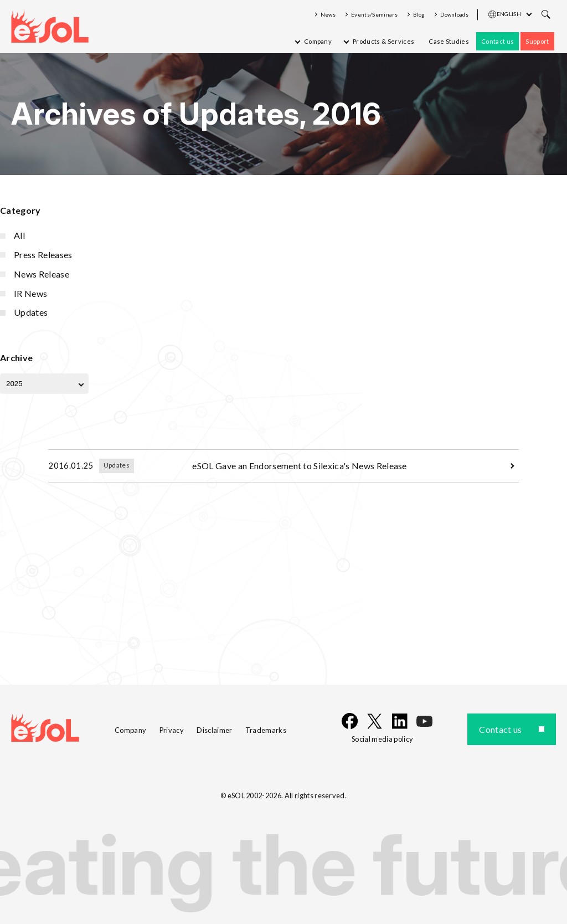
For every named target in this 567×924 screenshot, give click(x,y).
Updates (31, 312)
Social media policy (382, 739)
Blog (419, 15)
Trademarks (266, 730)
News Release (42, 274)
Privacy (172, 730)
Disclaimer (214, 730)
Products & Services (383, 41)
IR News (30, 293)
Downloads (454, 15)
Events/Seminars (374, 15)
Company (318, 41)
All (19, 235)
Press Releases (43, 255)
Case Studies (449, 41)
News (328, 15)
